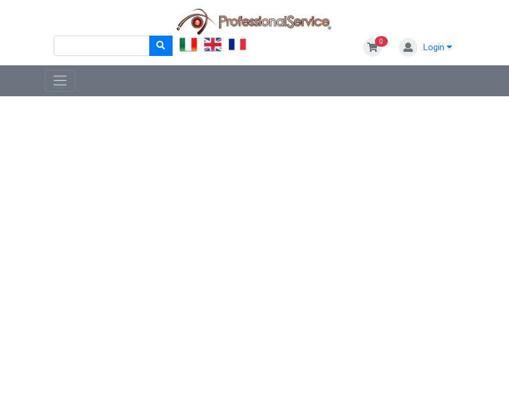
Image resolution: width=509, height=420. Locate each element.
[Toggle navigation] (60, 81)
